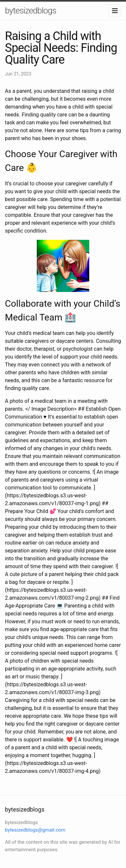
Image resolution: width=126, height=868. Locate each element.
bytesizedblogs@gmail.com (35, 830)
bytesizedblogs (31, 10)
